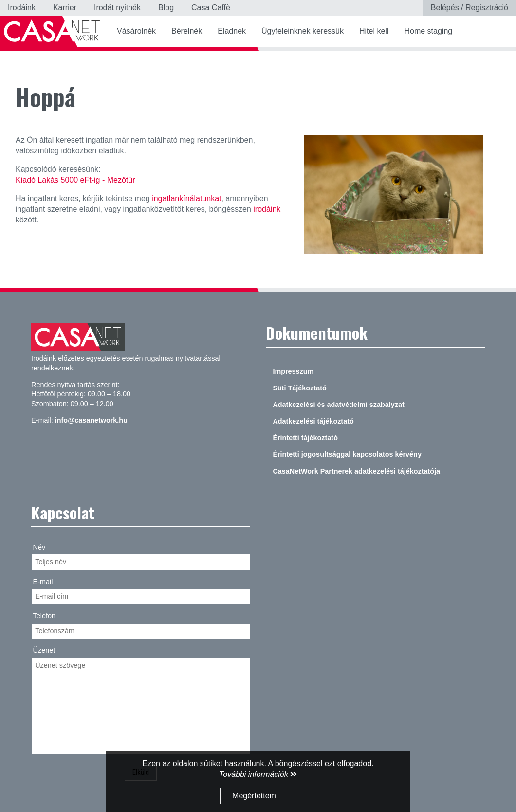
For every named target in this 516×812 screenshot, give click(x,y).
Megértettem (254, 796)
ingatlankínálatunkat (186, 198)
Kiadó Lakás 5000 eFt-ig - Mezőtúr (75, 180)
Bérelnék (187, 31)
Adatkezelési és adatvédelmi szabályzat (338, 405)
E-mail (43, 582)
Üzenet (44, 650)
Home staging (428, 31)
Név (39, 547)
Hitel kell (374, 31)
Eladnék (232, 31)
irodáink (267, 209)
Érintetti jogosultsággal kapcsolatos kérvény (347, 454)
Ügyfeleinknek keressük (303, 31)
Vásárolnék (136, 31)
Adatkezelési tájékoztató (313, 421)
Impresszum (293, 371)
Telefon (44, 616)
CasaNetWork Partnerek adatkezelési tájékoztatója (356, 471)
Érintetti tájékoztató (305, 438)
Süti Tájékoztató (299, 388)
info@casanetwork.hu (91, 420)
